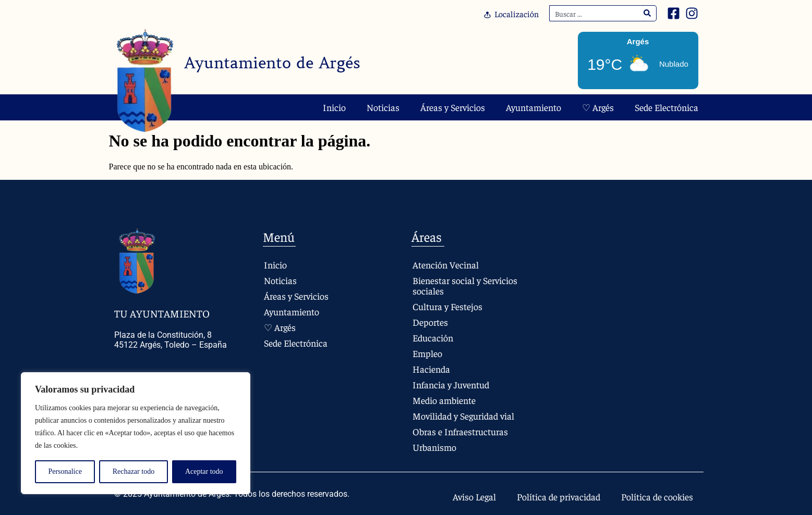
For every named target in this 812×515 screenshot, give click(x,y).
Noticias (383, 107)
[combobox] (596, 13)
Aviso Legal (474, 496)
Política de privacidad (559, 496)
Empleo (427, 353)
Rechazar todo (134, 471)
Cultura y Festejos (447, 306)
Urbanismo (434, 447)
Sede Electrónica (666, 107)
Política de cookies (657, 496)
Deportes (430, 322)
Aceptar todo (204, 471)
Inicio (334, 107)
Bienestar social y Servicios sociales (465, 285)
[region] (136, 433)
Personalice (65, 471)
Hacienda (431, 369)
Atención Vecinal (446, 265)
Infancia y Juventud (451, 384)
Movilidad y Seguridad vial (463, 416)
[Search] (647, 13)
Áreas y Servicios (453, 107)
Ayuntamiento (534, 107)
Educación (433, 338)
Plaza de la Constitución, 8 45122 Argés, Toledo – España (171, 340)
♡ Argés (598, 107)
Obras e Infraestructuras (460, 431)
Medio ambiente (444, 400)
